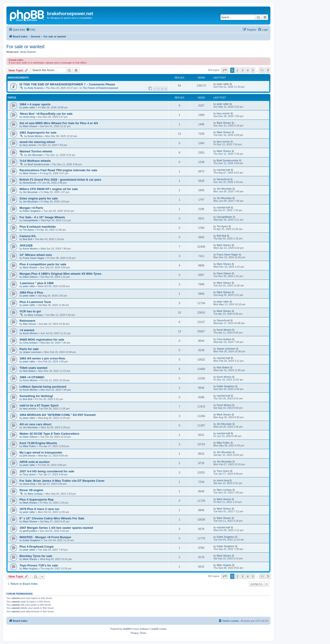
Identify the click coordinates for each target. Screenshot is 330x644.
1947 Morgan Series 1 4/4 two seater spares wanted (56, 528)
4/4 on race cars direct (35, 424)
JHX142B (26, 245)
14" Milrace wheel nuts (36, 255)
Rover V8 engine (31, 490)
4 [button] (248, 70)
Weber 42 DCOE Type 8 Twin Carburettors (49, 434)
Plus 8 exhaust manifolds (38, 227)
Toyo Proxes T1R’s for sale (39, 565)
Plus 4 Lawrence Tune (35, 302)
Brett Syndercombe (38, 164)
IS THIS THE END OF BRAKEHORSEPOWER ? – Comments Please (67, 84)
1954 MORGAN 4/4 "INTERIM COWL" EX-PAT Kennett (58, 415)
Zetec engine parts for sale (39, 198)
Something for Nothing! (36, 396)
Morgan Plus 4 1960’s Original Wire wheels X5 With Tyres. (61, 274)
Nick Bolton (29, 371)
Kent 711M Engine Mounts (38, 443)
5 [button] (253, 70)
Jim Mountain (35, 155)
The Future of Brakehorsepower (100, 88)
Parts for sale (29, 349)
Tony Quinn (29, 474)
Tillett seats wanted (33, 368)
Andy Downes (28, 52)
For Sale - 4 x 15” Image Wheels (42, 217)
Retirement (27, 321)
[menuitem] (31, 30)
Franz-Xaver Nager (34, 258)
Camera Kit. (28, 236)
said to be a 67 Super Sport (39, 405)
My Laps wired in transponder (41, 452)
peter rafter (223, 84)
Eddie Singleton (226, 386)
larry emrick (223, 113)
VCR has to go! (30, 311)
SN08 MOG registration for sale (42, 340)
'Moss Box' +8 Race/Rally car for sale (46, 114)
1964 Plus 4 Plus (31, 293)
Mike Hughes (30, 568)
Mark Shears (30, 126)
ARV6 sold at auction (35, 462)
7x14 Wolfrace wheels (35, 161)
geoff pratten (30, 531)
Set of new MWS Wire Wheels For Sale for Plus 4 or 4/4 (59, 123)
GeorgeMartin (31, 220)
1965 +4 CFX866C (32, 377)
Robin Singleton (32, 211)
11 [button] (262, 70)
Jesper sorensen (32, 352)
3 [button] (243, 70)
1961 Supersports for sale (38, 133)
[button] (225, 70)
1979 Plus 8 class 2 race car (39, 509)
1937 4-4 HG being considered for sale (47, 471)
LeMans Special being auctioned (43, 387)
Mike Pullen (29, 446)
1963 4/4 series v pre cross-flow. (43, 358)
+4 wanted (27, 330)
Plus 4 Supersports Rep (37, 500)
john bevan (29, 456)
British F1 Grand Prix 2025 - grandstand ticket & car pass (60, 180)
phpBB (126, 629)
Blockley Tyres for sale (36, 556)
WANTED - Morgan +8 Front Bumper (45, 537)
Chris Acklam (30, 343)
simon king (29, 117)
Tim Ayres (28, 230)
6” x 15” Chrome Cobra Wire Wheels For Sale (52, 518)
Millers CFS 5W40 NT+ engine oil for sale (49, 189)
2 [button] (237, 70)
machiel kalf (223, 170)
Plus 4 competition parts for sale (43, 264)
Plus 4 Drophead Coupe (37, 547)
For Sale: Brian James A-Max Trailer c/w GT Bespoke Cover (62, 481)
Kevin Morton (35, 136)
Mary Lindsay (35, 315)
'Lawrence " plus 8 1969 (37, 283)
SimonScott (29, 183)
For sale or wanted (25, 47)
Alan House (29, 324)
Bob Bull (28, 239)
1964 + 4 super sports (35, 104)
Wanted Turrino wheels (36, 151)
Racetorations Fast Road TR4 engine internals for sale (58, 170)
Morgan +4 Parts (31, 208)
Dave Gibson (30, 277)
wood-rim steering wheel (37, 142)
